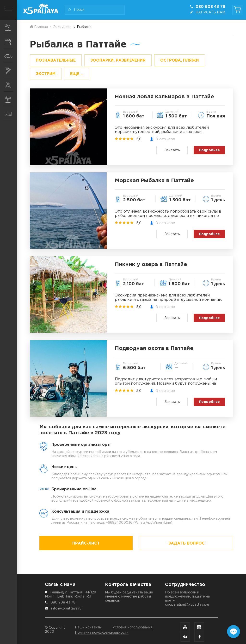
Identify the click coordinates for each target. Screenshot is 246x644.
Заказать (172, 150)
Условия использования (132, 627)
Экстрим (46, 74)
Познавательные (56, 61)
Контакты (11, 114)
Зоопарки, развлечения (118, 61)
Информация (11, 99)
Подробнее (209, 150)
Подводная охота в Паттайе (154, 348)
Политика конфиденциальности (102, 633)
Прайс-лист (86, 543)
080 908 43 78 (63, 603)
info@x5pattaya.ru (66, 609)
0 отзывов (165, 139)
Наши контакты (88, 627)
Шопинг (11, 42)
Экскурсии (11, 28)
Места (11, 85)
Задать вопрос (187, 543)
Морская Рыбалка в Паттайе (154, 181)
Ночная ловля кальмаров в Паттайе (164, 97)
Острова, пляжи (180, 61)
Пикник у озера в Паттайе (151, 265)
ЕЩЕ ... (77, 74)
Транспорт (11, 56)
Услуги (11, 71)
